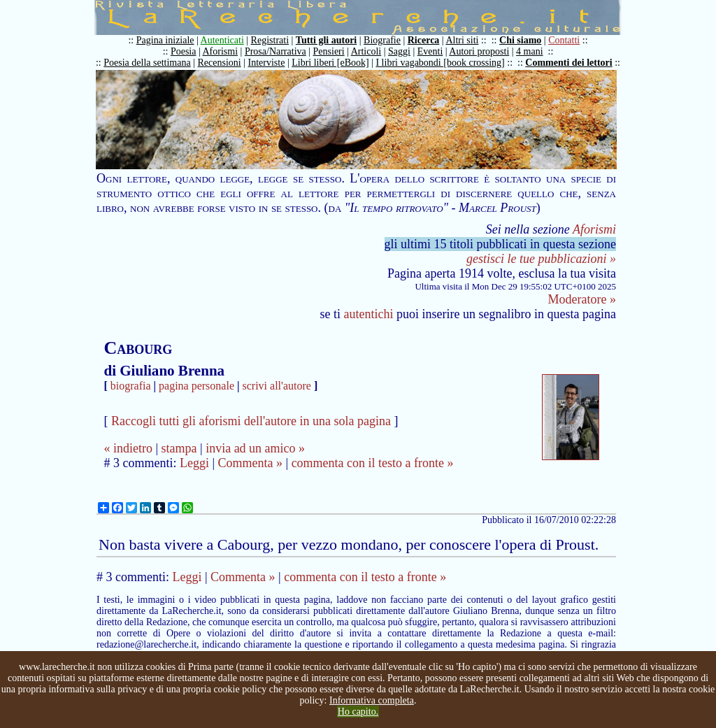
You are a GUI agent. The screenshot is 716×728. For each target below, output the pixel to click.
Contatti (564, 40)
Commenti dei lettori (568, 63)
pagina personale (196, 386)
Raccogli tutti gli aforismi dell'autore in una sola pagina (251, 421)
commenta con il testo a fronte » (373, 463)
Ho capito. (358, 712)
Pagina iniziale (165, 40)
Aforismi (221, 51)
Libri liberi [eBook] (330, 63)
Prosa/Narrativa (275, 51)
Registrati (270, 40)
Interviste (267, 63)
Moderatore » (582, 299)
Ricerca (424, 40)
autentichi (369, 314)
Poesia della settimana (147, 63)
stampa (179, 448)
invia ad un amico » (255, 448)
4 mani (530, 51)
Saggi (399, 51)
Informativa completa (372, 700)
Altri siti (462, 40)
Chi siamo (520, 40)
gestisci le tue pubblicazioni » (541, 259)
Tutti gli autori (326, 40)
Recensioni (220, 63)
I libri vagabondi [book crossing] (440, 63)
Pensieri (329, 51)
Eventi (430, 51)
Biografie (382, 40)
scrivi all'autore (277, 386)
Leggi (194, 463)
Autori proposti (479, 51)
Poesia (184, 51)
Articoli (366, 51)
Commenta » (251, 463)
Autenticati (222, 40)
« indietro (128, 448)
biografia (131, 386)
